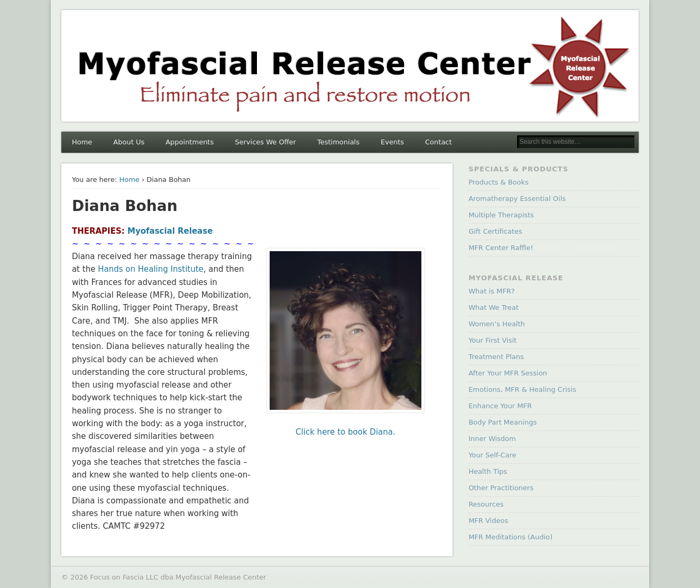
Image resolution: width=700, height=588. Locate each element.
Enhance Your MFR (500, 406)
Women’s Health (497, 324)
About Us (129, 142)
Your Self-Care (492, 455)
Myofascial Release (170, 231)
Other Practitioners (501, 488)
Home (82, 142)
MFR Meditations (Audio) (510, 537)
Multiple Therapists (501, 215)
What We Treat (494, 307)
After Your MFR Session (508, 373)
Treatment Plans (496, 357)
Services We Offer (265, 142)
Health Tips (488, 471)
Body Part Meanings (503, 422)
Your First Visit (492, 340)
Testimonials (338, 142)
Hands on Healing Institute (151, 269)
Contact (439, 142)
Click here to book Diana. (346, 432)
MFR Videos (488, 521)
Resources (486, 504)
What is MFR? (491, 291)
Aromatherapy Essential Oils (517, 199)
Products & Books (499, 182)
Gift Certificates (495, 231)
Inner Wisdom (492, 439)
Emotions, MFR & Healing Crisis (522, 389)
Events (392, 142)
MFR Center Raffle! (501, 248)
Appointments (190, 142)
